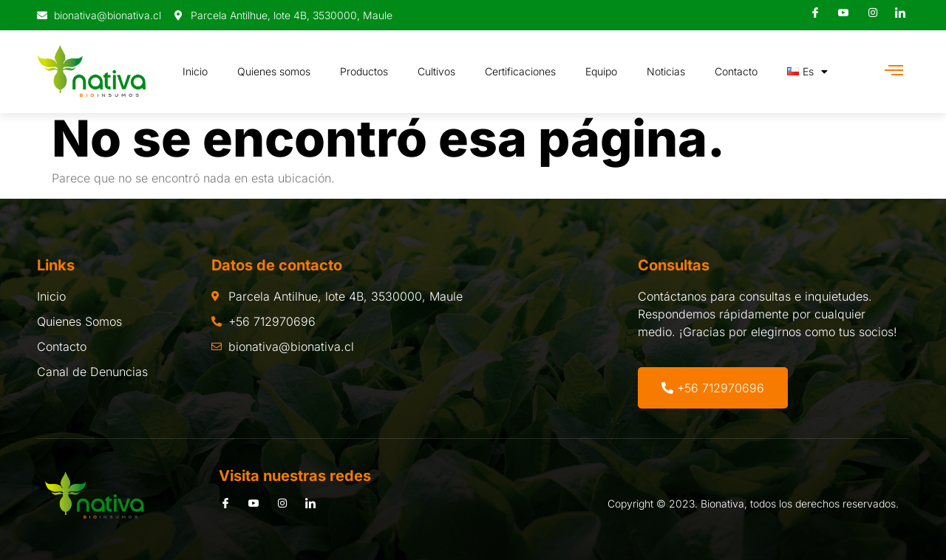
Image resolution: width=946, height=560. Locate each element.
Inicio (195, 71)
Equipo (601, 71)
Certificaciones (520, 71)
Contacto (736, 71)
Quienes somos (274, 71)
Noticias (666, 71)
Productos (364, 71)
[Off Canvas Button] (894, 71)
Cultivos (436, 71)
